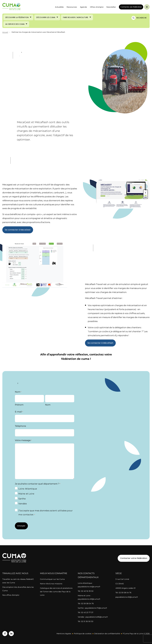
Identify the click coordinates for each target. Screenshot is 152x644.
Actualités (59, 7)
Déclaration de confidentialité (107, 634)
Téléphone (20, 426)
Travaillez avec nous (15, 573)
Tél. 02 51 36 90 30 (86, 621)
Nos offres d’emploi (11, 595)
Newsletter (111, 7)
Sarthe (22, 499)
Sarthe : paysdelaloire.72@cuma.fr (92, 608)
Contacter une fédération (130, 7)
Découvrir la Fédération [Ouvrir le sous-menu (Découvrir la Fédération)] (17, 17)
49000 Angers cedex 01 (125, 588)
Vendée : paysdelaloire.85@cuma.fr (93, 617)
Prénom (19, 405)
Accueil (5, 32)
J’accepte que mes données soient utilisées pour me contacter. (45, 513)
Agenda (84, 7)
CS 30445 (120, 584)
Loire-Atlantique (28, 489)
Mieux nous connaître (54, 573)
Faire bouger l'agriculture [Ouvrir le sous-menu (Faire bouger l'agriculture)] (76, 17)
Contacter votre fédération (132, 558)
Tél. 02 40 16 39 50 (86, 591)
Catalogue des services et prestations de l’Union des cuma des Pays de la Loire (56, 592)
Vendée (23, 504)
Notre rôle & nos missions (51, 584)
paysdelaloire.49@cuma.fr (127, 597)
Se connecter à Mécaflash (100, 343)
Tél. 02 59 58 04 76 (86, 604)
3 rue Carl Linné (122, 579)
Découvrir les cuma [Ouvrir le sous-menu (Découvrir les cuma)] (46, 17)
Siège (119, 573)
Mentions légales (64, 634)
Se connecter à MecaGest (18, 230)
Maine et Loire (26, 494)
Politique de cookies (83, 634)
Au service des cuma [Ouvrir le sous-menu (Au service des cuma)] (15, 24)
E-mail (19, 412)
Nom (48, 405)
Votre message (23, 440)
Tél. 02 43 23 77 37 (86, 612)
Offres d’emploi (97, 7)
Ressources (72, 7)
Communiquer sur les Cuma (52, 579)
